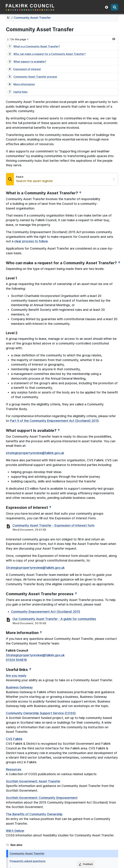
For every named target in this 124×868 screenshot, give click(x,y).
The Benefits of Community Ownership (34, 814)
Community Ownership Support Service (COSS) (41, 713)
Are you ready (16, 676)
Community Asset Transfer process (35, 77)
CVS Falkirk (14, 739)
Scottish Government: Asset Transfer (33, 781)
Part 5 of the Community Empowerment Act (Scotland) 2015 (54, 421)
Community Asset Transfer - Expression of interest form (53, 525)
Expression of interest (27, 69)
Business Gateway (19, 687)
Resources (14, 769)
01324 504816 (16, 660)
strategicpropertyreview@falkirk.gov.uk (35, 453)
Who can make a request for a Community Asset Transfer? (49, 54)
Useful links (20, 92)
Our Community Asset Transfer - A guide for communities (54, 619)
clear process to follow (31, 241)
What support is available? (30, 62)
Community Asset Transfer (32, 18)
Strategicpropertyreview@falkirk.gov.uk (35, 568)
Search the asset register (34, 181)
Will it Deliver (15, 831)
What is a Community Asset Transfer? (37, 46)
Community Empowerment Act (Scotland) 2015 (46, 612)
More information (24, 84)
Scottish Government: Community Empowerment (42, 798)
